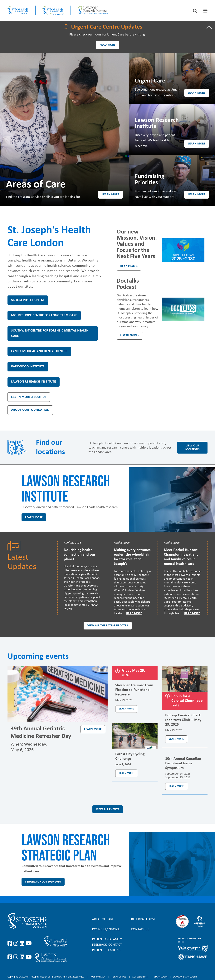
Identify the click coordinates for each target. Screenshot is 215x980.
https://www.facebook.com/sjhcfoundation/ (11, 957)
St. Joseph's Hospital (28, 300)
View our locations (192, 448)
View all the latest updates (108, 626)
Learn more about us (29, 397)
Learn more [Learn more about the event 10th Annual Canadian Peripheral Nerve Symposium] (176, 786)
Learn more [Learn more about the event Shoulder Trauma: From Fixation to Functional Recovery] (126, 709)
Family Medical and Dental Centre (39, 351)
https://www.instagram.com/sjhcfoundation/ (17, 957)
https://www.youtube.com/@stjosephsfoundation (29, 957)
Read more (107, 45)
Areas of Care (103, 919)
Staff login (161, 977)
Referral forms (144, 919)
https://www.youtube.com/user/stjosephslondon (29, 944)
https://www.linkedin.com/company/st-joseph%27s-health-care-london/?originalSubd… (23, 944)
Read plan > (129, 266)
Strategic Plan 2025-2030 (43, 882)
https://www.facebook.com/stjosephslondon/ (11, 944)
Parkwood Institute (28, 367)
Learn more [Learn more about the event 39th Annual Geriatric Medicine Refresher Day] (93, 729)
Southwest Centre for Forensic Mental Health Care (50, 333)
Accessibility (140, 977)
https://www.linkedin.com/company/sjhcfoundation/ (23, 957)
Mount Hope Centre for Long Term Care (44, 315)
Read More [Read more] (134, 613)
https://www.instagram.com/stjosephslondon (17, 944)
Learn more (111, 195)
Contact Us (140, 929)
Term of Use (119, 977)
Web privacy (98, 977)
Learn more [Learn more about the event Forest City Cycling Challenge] (126, 773)
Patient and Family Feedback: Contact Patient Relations (107, 945)
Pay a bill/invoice (106, 929)
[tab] (205, 11)
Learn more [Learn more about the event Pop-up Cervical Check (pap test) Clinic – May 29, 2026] (176, 739)
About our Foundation (30, 410)
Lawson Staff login (185, 977)
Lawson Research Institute (34, 382)
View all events (108, 809)
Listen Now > (130, 336)
